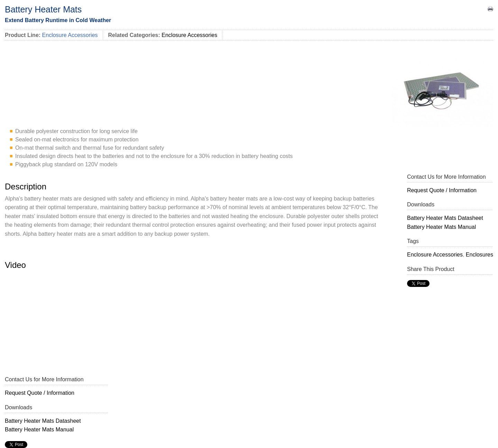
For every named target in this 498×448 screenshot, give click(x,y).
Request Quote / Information (442, 190)
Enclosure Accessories (189, 35)
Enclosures (479, 255)
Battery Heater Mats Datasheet (445, 218)
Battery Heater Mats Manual (441, 227)
